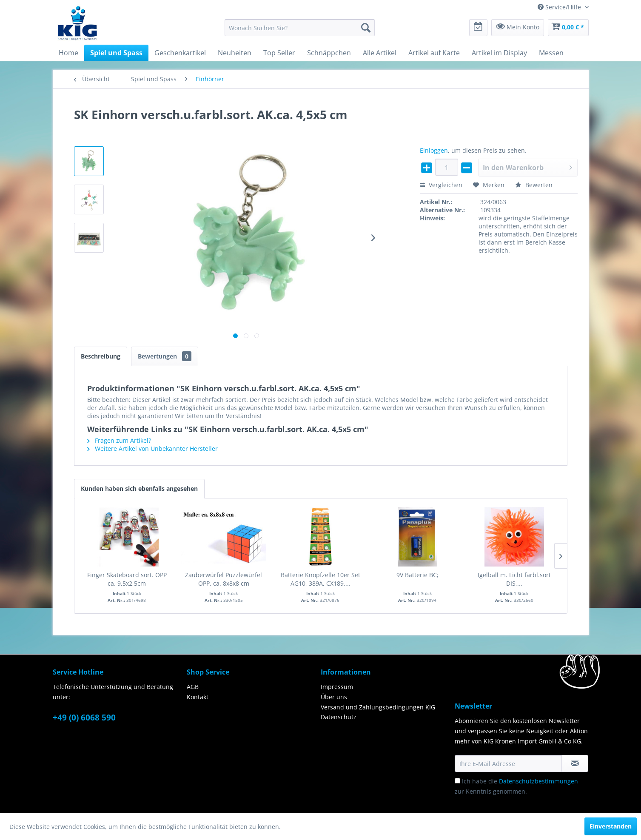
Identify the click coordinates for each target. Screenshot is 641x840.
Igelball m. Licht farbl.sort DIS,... (514, 579)
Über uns (334, 697)
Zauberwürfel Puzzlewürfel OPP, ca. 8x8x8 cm (224, 579)
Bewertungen (165, 356)
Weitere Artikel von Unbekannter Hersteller (152, 448)
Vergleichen (441, 185)
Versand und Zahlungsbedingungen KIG (378, 707)
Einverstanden (611, 826)
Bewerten (534, 185)
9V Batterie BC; (417, 575)
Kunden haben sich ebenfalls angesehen (139, 488)
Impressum (337, 687)
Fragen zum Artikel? (119, 440)
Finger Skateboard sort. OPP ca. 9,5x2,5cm (127, 579)
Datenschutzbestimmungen (538, 781)
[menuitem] (300, 28)
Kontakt (198, 697)
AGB (193, 687)
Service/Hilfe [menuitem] (560, 7)
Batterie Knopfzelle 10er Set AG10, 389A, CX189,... (320, 579)
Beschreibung (101, 356)
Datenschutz (339, 717)
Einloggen (434, 150)
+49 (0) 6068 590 (84, 718)
